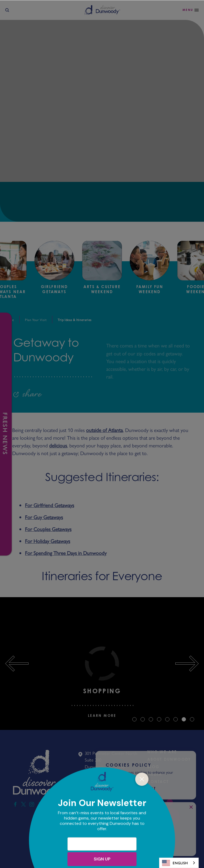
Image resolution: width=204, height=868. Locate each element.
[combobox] (179, 863)
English (175, 863)
